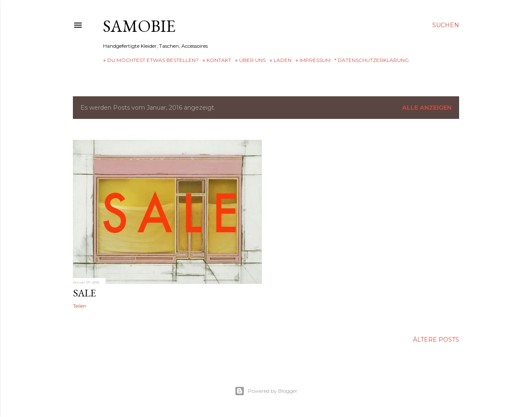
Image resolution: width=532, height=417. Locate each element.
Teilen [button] (80, 306)
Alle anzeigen (427, 108)
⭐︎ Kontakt (217, 60)
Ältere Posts (436, 340)
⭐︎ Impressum (313, 60)
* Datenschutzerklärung (372, 60)
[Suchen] (446, 25)
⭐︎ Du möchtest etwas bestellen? (151, 60)
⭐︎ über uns (250, 60)
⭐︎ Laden (280, 60)
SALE (84, 293)
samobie (139, 26)
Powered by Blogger (266, 391)
